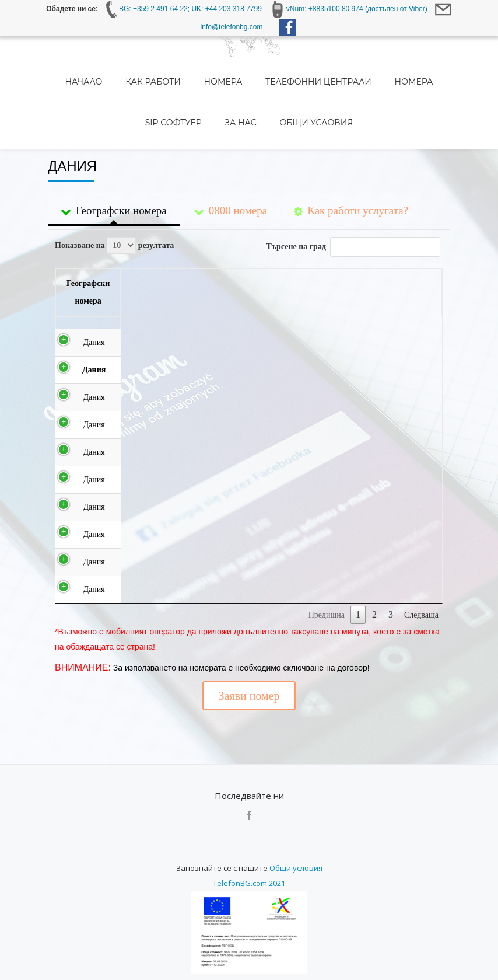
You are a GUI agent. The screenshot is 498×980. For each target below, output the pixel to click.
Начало (73, 69)
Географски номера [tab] (114, 162)
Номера (189, 69)
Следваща (421, 598)
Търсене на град (353, 194)
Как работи (131, 69)
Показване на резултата (114, 193)
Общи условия (271, 86)
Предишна (327, 598)
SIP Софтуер (415, 69)
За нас (207, 86)
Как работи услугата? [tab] (351, 162)
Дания (73, 308)
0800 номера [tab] (230, 162)
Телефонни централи (273, 69)
